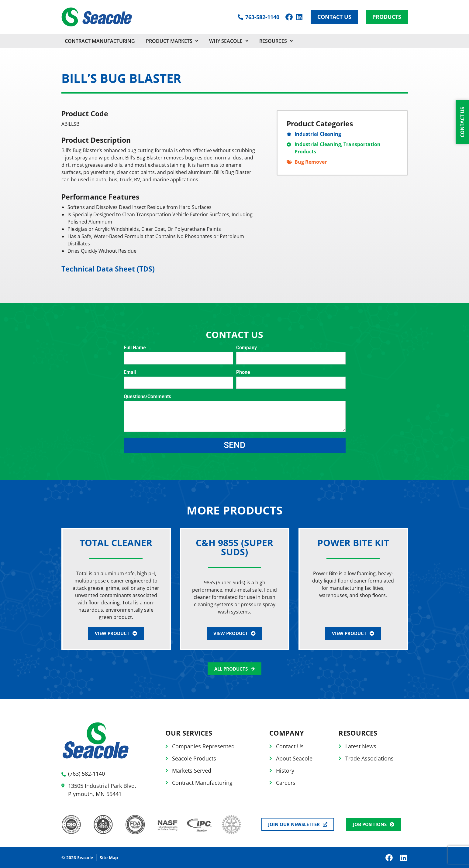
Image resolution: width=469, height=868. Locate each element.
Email (130, 372)
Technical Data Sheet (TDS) (108, 269)
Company (247, 348)
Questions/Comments (147, 397)
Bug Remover (311, 162)
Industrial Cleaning (318, 134)
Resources (276, 41)
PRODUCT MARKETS (172, 41)
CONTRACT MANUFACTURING (100, 41)
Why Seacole (229, 41)
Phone (243, 372)
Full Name (135, 348)
